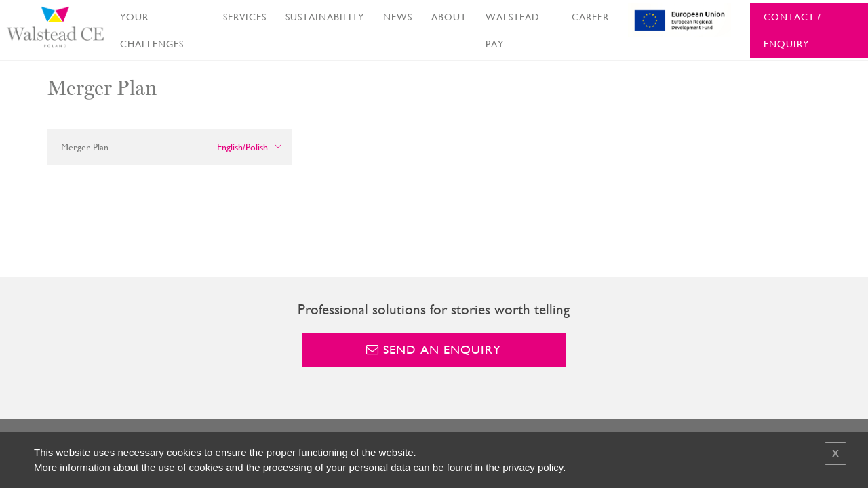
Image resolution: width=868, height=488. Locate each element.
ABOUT (449, 17)
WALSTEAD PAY (513, 30)
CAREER (590, 17)
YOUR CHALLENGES (152, 30)
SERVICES (245, 17)
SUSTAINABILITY (325, 17)
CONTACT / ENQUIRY (792, 30)
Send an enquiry (434, 349)
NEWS (398, 17)
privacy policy (533, 467)
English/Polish (242, 147)
